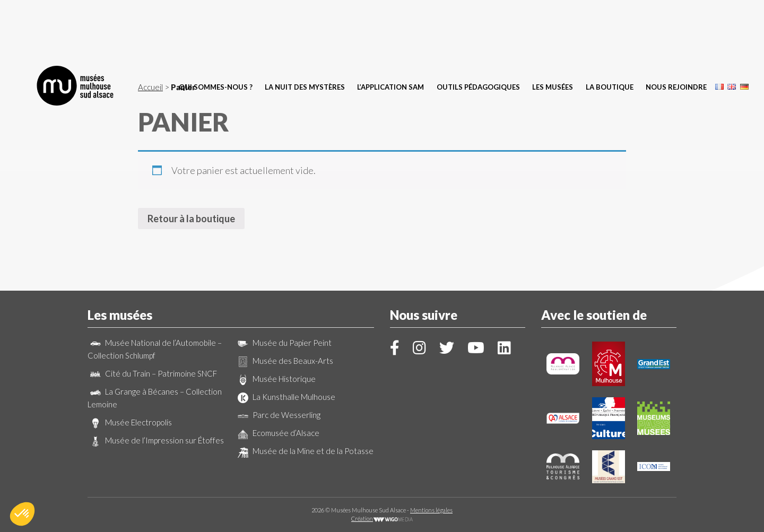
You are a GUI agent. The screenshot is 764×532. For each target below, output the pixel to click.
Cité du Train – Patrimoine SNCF (152, 373)
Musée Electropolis (130, 422)
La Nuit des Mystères (305, 29)
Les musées (553, 29)
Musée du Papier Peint (283, 343)
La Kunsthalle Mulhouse (285, 397)
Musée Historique (275, 379)
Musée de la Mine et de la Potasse (304, 451)
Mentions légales (431, 510)
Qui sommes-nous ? (216, 29)
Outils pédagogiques (478, 29)
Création (382, 518)
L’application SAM (390, 29)
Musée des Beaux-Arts (284, 361)
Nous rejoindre (676, 29)
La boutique (610, 29)
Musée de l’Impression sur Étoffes (156, 440)
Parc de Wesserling (278, 415)
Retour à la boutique (191, 219)
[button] (22, 514)
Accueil (150, 87)
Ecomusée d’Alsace (277, 433)
